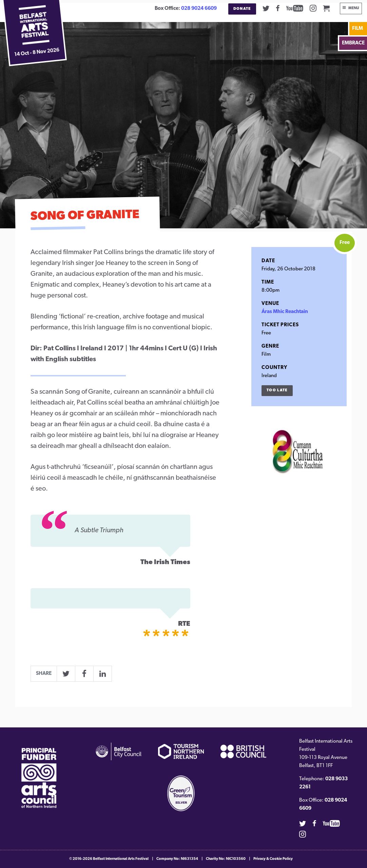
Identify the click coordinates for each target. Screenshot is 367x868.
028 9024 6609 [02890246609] (199, 9)
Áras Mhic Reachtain (285, 312)
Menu (354, 8)
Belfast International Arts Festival (121, 859)
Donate (242, 9)
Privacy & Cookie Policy (273, 859)
